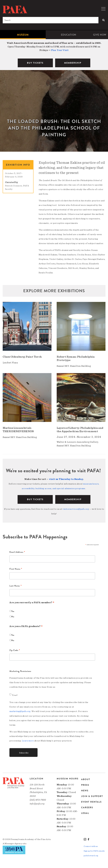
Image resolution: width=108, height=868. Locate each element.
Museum (23, 35)
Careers (87, 807)
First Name (16, 569)
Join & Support (92, 795)
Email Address (17, 552)
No (13, 616)
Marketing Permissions (20, 671)
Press (85, 784)
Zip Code (15, 650)
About (86, 779)
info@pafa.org (37, 803)
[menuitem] (23, 35)
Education (69, 35)
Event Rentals (91, 801)
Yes (13, 611)
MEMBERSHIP (73, 63)
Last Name (16, 586)
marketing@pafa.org (20, 711)
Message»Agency (13, 843)
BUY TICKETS (35, 63)
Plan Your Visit (60, 50)
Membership (73, 499)
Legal (85, 812)
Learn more (28, 740)
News (85, 790)
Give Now (100, 35)
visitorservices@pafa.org (76, 509)
